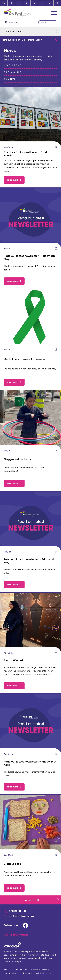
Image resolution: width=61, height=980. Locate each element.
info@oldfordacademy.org (19, 916)
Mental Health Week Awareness (24, 359)
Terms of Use (21, 969)
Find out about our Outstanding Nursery (23, 40)
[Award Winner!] (30, 623)
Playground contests (17, 459)
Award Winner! (13, 660)
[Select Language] (48, 22)
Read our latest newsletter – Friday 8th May (29, 257)
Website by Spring (43, 973)
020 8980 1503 (16, 911)
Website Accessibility (40, 969)
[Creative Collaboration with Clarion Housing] (30, 117)
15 (38, 900)
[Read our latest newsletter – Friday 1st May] (30, 522)
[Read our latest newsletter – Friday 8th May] (30, 219)
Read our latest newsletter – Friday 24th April (30, 763)
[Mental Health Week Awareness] (30, 320)
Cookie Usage (26, 973)
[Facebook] (25, 925)
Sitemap (8, 969)
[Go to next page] (58, 899)
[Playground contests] (30, 421)
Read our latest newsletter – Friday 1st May (29, 561)
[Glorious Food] (30, 825)
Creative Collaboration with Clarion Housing (27, 154)
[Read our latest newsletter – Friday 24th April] (30, 724)
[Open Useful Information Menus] (30, 936)
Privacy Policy (10, 973)
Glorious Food (13, 864)
